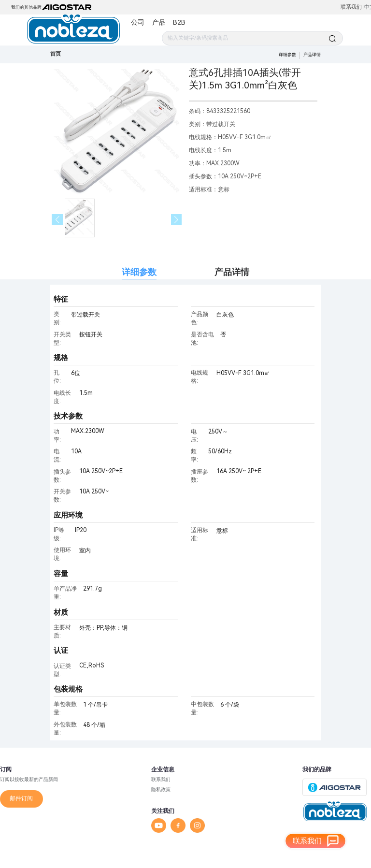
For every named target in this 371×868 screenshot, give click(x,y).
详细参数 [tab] (139, 272)
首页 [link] (56, 54)
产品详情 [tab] (232, 272)
